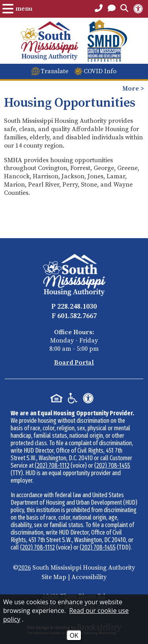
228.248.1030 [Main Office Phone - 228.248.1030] (77, 306)
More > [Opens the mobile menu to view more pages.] (133, 89)
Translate (54, 71)
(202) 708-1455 (112, 465)
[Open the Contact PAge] (112, 9)
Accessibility (89, 577)
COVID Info (100, 71)
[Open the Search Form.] (124, 9)
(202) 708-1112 (52, 465)
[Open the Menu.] (17, 9)
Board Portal (74, 363)
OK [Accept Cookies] (74, 635)
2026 (24, 568)
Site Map (54, 577)
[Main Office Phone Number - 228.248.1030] (99, 9)
